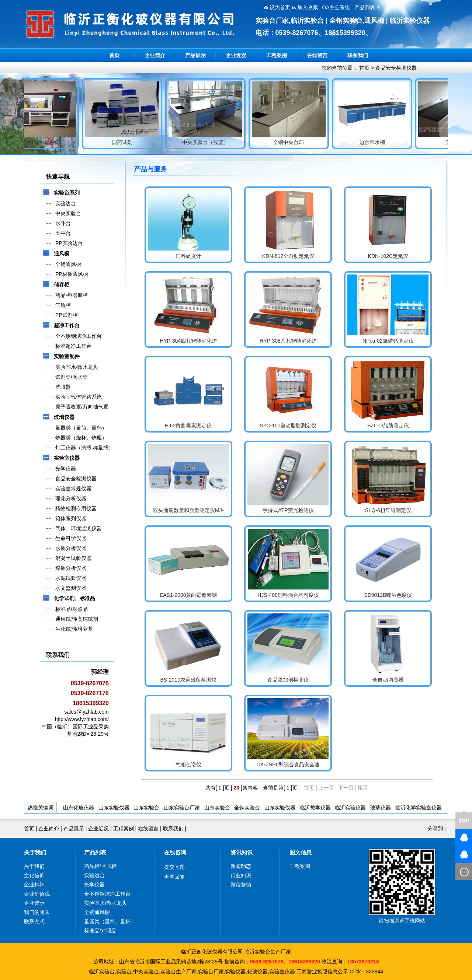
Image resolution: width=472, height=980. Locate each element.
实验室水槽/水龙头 (105, 903)
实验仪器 (235, 972)
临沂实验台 (102, 972)
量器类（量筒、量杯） (110, 921)
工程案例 (277, 55)
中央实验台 (146, 972)
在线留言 (317, 55)
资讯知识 (242, 852)
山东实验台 (146, 808)
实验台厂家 (211, 972)
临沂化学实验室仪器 (419, 808)
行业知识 (241, 875)
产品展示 (195, 55)
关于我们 (35, 852)
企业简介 (155, 55)
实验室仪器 (282, 972)
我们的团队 (37, 912)
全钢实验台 (247, 808)
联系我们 (358, 55)
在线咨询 (175, 852)
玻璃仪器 (381, 808)
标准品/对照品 (100, 931)
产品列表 (95, 852)
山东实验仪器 (114, 808)
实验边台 (94, 875)
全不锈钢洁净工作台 (107, 894)
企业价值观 (37, 894)
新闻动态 (241, 866)
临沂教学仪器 (315, 808)
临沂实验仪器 (350, 808)
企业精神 (34, 885)
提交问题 (174, 867)
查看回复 (174, 877)
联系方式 (34, 921)
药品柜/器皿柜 (100, 866)
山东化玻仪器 (79, 808)
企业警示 (34, 903)
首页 (114, 55)
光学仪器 (94, 885)
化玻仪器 (257, 972)
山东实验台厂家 (182, 808)
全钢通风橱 (97, 912)
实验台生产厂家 (178, 972)
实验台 (124, 972)
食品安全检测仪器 (396, 68)
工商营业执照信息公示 (322, 972)
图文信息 (301, 852)
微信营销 (241, 885)
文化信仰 (34, 875)
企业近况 (236, 55)
